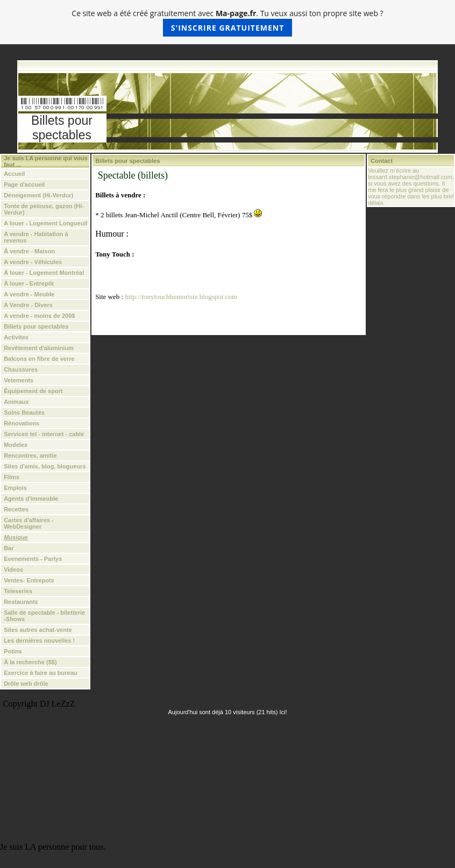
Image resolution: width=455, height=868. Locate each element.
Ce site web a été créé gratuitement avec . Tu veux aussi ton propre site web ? (227, 22)
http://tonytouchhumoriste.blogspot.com (181, 297)
